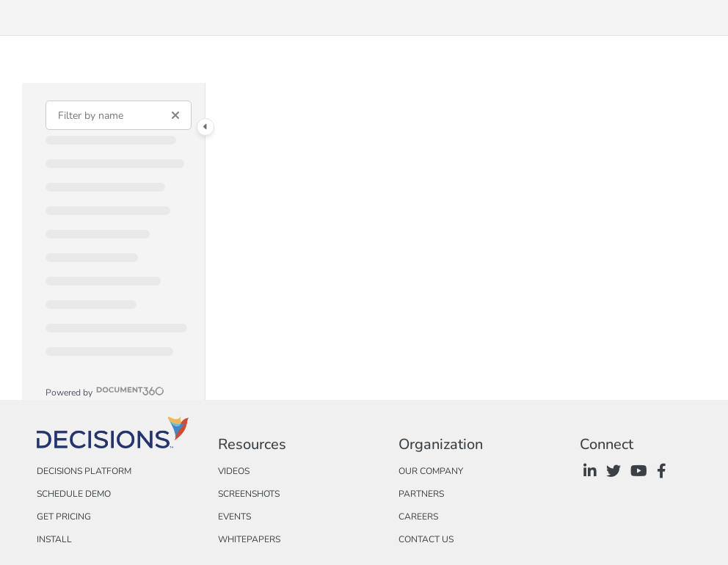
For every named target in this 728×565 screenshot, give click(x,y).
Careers (418, 517)
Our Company (431, 471)
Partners (421, 494)
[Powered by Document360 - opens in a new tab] (105, 391)
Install (54, 539)
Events (234, 517)
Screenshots (249, 494)
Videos (234, 471)
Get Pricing (64, 517)
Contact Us (426, 539)
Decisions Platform (84, 471)
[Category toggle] (205, 127)
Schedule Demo (74, 494)
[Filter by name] (119, 115)
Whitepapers (249, 539)
